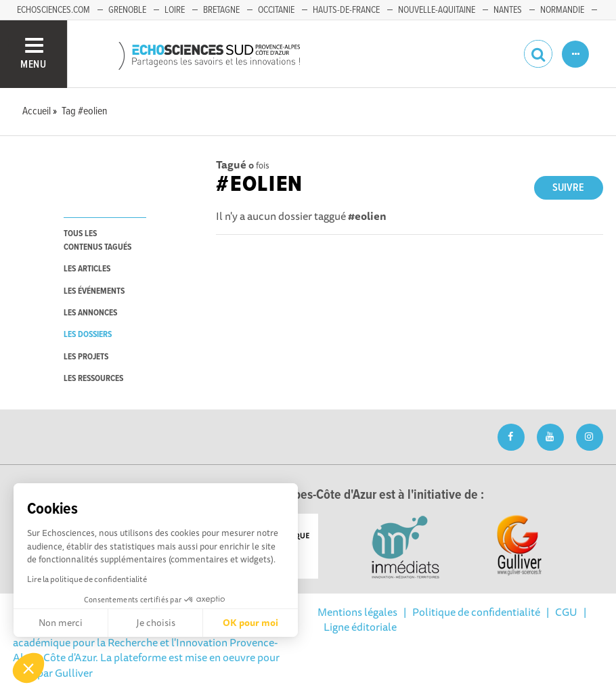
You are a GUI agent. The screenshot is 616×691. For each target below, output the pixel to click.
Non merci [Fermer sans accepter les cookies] (61, 623)
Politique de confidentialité (476, 612)
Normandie (562, 10)
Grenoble (127, 10)
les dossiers (88, 335)
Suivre (568, 188)
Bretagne (221, 10)
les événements (94, 291)
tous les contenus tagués (97, 240)
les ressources (93, 379)
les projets (86, 357)
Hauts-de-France (346, 10)
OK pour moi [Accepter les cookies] (250, 623)
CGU (566, 612)
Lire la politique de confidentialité (87, 579)
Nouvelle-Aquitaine (437, 10)
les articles (87, 269)
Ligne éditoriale (360, 627)
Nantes (508, 10)
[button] (28, 668)
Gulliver (74, 673)
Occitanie (276, 10)
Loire (175, 10)
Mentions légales (357, 612)
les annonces (90, 313)
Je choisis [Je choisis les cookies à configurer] (156, 623)
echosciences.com (53, 10)
